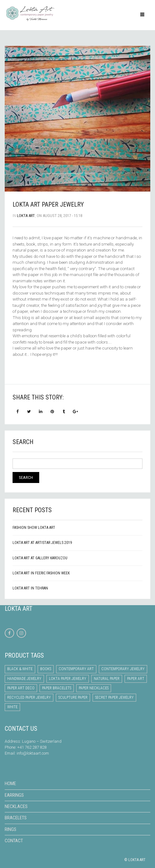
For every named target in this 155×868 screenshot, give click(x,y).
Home (10, 784)
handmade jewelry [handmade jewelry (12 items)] (24, 679)
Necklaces (16, 806)
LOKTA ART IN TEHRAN (30, 588)
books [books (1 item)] (46, 669)
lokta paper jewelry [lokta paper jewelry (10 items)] (68, 679)
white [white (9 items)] (12, 707)
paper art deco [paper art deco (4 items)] (21, 688)
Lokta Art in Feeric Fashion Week (41, 573)
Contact (14, 841)
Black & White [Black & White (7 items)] (20, 669)
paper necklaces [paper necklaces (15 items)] (94, 688)
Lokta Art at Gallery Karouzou (40, 558)
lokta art (26, 216)
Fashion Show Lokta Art (34, 528)
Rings (11, 829)
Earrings (14, 795)
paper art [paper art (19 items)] (136, 679)
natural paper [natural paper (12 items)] (107, 679)
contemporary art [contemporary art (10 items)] (76, 669)
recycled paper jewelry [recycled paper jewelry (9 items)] (29, 697)
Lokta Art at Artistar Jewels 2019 (42, 543)
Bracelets (16, 818)
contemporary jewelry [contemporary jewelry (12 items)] (123, 669)
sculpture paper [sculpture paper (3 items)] (73, 697)
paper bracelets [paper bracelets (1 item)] (57, 688)
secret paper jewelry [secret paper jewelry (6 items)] (114, 697)
